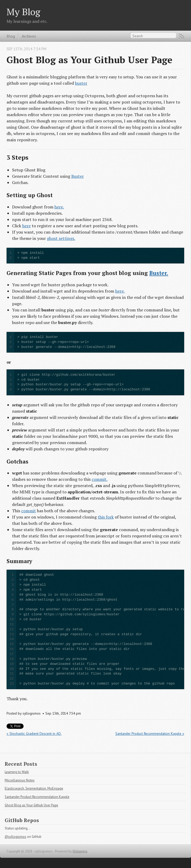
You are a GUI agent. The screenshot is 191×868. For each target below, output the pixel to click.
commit (29, 511)
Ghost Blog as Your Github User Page (31, 805)
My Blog (23, 12)
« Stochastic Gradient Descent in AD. (34, 734)
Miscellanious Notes (20, 780)
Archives (29, 36)
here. (59, 207)
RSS (182, 36)
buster (81, 83)
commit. (100, 479)
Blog (11, 36)
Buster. (159, 273)
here (26, 226)
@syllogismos (15, 837)
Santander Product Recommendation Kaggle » (150, 734)
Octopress (80, 851)
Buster (78, 176)
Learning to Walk (17, 772)
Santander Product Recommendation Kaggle (37, 797)
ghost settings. (61, 238)
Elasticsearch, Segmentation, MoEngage (34, 788)
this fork (106, 517)
